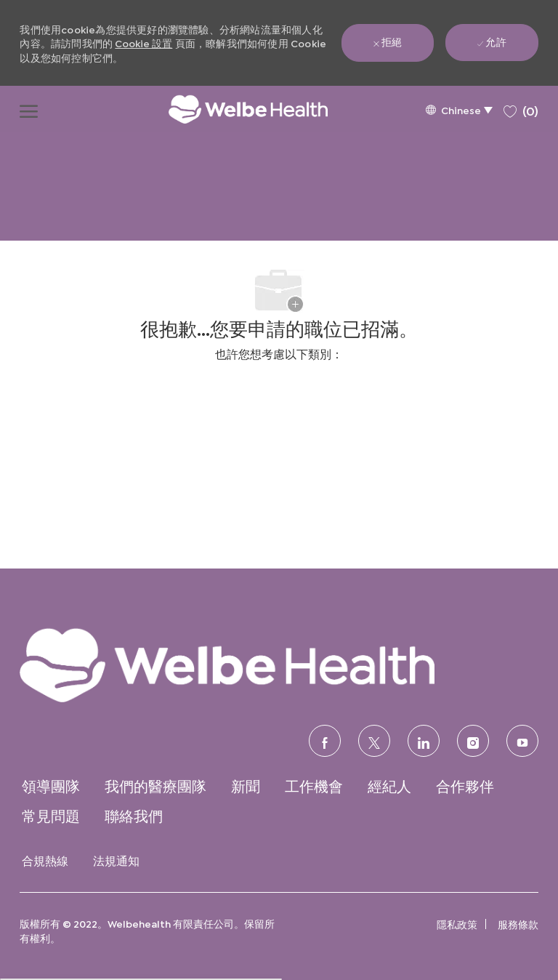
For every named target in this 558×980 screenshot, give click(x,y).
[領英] (424, 741)
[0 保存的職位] (521, 109)
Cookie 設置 (143, 43)
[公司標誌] (233, 109)
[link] (279, 664)
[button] (459, 109)
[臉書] (325, 741)
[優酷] (522, 741)
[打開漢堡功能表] (29, 109)
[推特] (374, 741)
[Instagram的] (473, 741)
